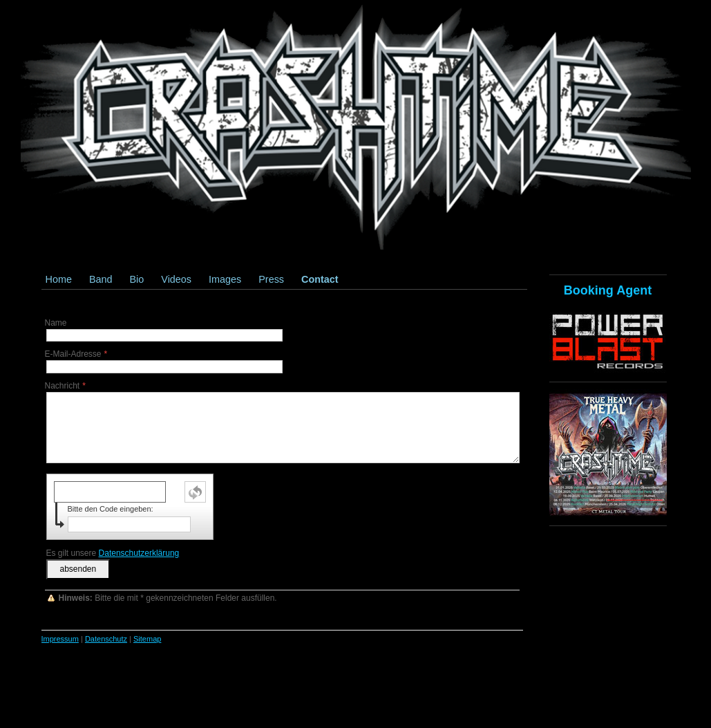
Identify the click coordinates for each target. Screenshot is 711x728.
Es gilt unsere (113, 553)
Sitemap (147, 639)
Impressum (60, 639)
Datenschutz (106, 639)
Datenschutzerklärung (139, 553)
